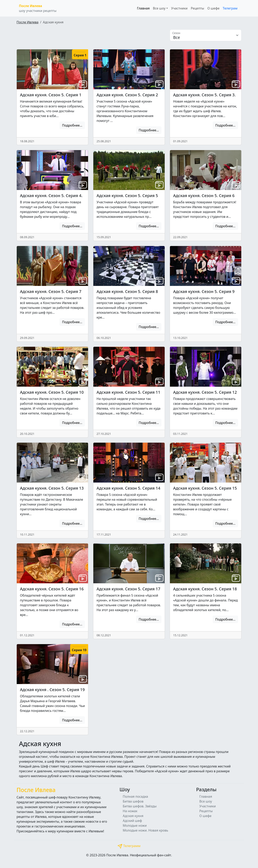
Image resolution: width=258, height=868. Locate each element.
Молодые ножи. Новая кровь (145, 830)
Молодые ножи (135, 825)
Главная (143, 8)
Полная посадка (135, 796)
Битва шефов (133, 801)
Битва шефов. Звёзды (140, 806)
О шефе (213, 8)
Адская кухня (133, 816)
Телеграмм (129, 846)
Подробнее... (72, 125)
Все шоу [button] (159, 8)
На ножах (130, 811)
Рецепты (197, 8)
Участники (179, 8)
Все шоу (206, 801)
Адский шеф (132, 821)
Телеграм (230, 8)
